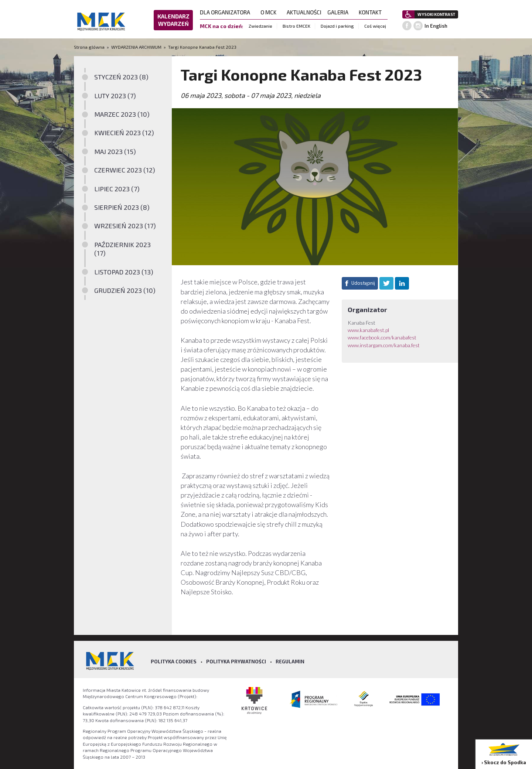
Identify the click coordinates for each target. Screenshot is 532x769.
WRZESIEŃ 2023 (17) (125, 226)
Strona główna (90, 47)
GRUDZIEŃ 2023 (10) (125, 290)
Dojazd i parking (337, 26)
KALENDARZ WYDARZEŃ (173, 20)
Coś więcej (375, 26)
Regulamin (290, 662)
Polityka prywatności (236, 662)
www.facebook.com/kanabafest (382, 337)
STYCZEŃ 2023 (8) (121, 77)
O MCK (271, 12)
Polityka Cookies (174, 662)
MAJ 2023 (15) (115, 151)
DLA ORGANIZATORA (227, 12)
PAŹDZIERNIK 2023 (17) (122, 249)
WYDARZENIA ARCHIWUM (136, 47)
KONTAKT (372, 12)
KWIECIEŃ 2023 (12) (124, 133)
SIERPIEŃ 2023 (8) (122, 207)
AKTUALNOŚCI (304, 12)
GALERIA (340, 12)
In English (436, 26)
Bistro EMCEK (296, 26)
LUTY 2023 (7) (115, 96)
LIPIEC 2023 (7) (117, 189)
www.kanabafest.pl (368, 330)
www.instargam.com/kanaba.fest (384, 345)
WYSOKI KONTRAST (436, 14)
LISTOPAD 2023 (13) (124, 272)
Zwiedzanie (260, 26)
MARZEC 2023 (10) (122, 114)
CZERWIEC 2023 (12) (125, 170)
